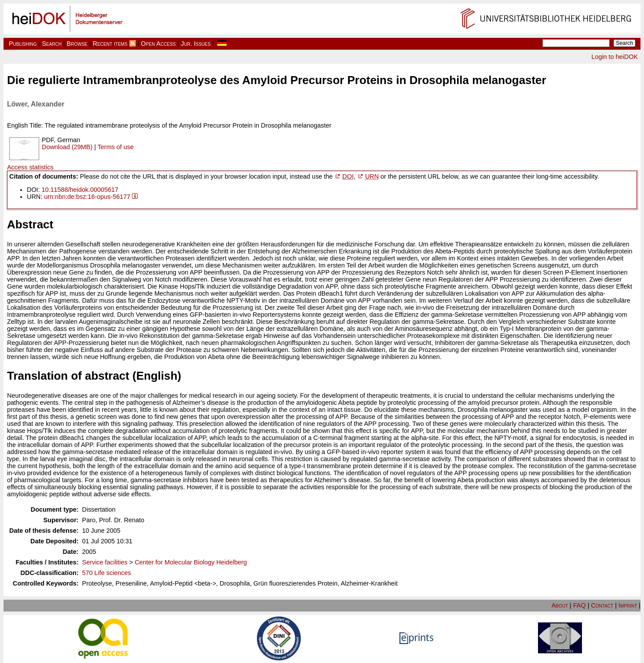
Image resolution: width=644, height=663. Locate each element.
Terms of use (116, 147)
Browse (77, 44)
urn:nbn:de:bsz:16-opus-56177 (87, 197)
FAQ (580, 605)
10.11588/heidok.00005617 (80, 190)
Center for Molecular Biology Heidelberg (191, 562)
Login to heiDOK (615, 57)
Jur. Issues (196, 44)
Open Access (158, 44)
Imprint (628, 605)
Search (52, 44)
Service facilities (105, 562)
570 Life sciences (107, 573)
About (560, 605)
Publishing (23, 44)
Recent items (110, 44)
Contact (602, 605)
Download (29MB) (67, 147)
